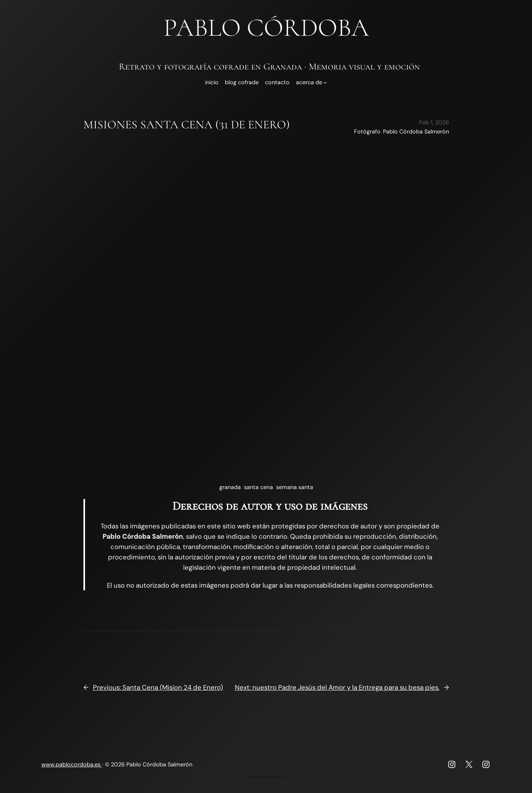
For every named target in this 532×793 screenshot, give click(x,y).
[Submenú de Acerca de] (325, 82)
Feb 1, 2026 (434, 122)
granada (230, 487)
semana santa (295, 487)
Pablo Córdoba (266, 28)
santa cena (258, 487)
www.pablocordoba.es (72, 764)
